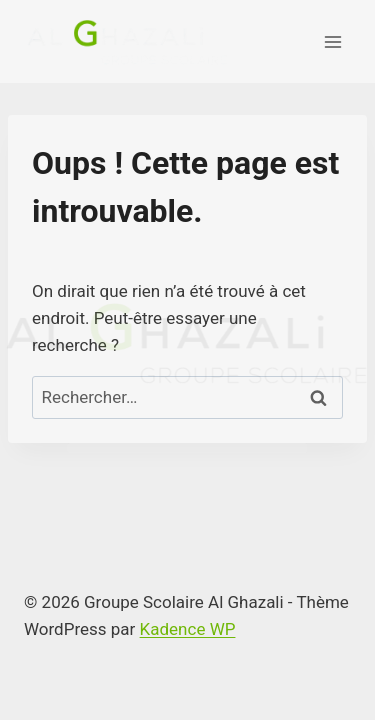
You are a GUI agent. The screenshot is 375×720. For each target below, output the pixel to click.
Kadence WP (188, 629)
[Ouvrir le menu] (332, 41)
